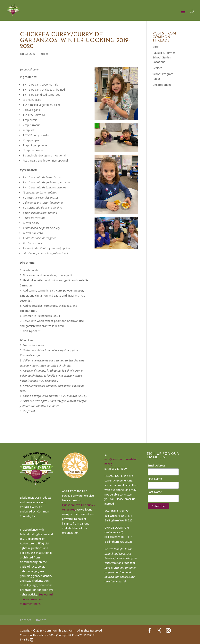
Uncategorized (162, 85)
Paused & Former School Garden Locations (164, 57)
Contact (25, 620)
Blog (156, 47)
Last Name (155, 492)
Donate (41, 620)
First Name (155, 479)
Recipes (44, 54)
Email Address (157, 465)
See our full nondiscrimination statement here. (36, 599)
